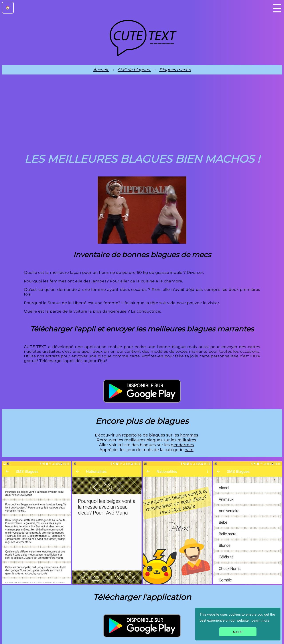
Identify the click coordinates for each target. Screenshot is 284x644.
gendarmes (182, 445)
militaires (187, 440)
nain (189, 450)
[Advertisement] (142, 113)
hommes (189, 435)
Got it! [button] (238, 632)
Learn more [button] (260, 620)
